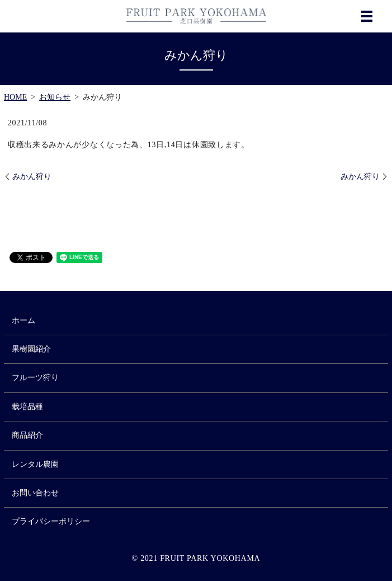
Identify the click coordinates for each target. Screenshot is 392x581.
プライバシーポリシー (51, 521)
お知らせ (55, 97)
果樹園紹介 (31, 349)
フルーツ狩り (35, 378)
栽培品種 (27, 407)
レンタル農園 (35, 464)
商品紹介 (27, 435)
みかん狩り (32, 177)
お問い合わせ (35, 493)
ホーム (23, 320)
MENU (367, 16)
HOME (15, 97)
